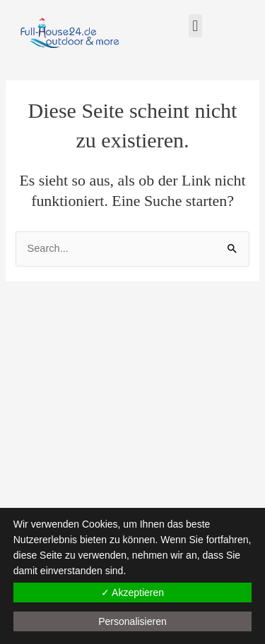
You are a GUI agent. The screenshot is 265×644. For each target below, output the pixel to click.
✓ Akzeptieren (132, 593)
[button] (195, 26)
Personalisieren (132, 621)
